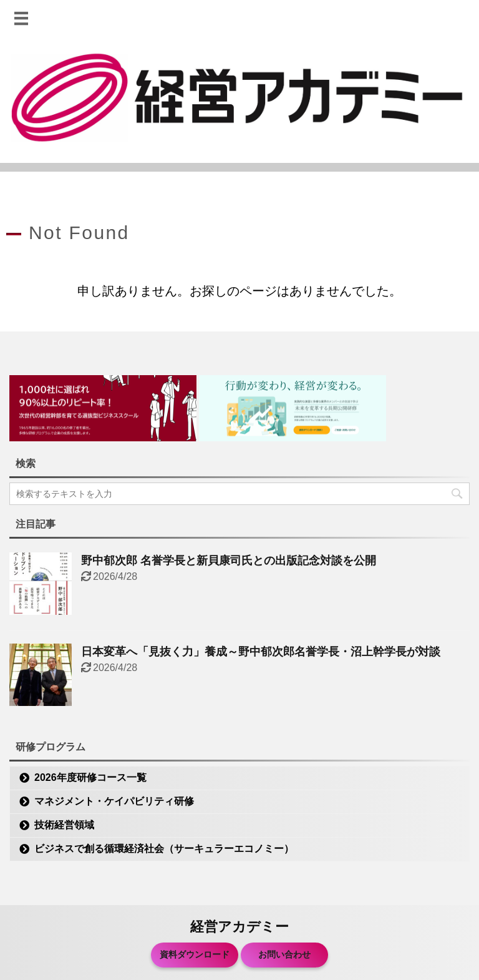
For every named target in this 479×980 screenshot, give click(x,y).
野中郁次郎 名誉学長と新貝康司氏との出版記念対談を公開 (229, 561)
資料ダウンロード (195, 954)
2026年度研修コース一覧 (90, 777)
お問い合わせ (284, 954)
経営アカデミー (239, 927)
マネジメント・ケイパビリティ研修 (114, 801)
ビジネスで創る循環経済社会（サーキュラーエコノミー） (164, 849)
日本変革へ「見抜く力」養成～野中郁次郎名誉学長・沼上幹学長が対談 (261, 652)
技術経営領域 (64, 825)
